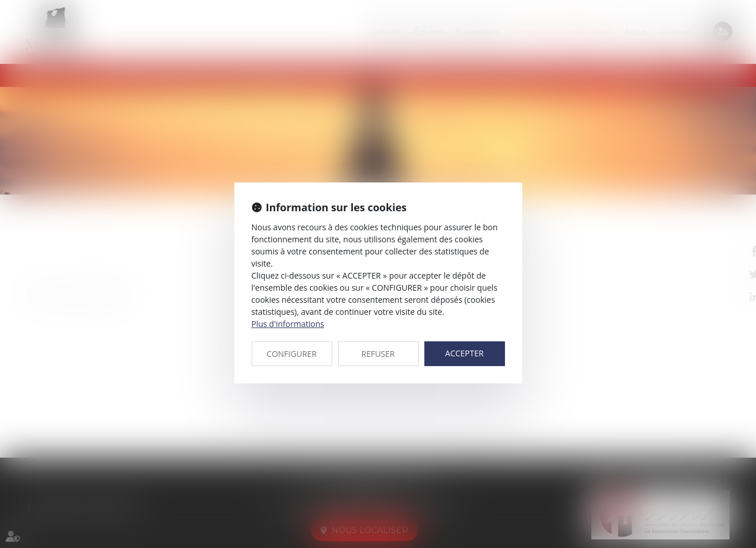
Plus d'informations (288, 324)
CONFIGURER (292, 354)
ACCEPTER (464, 353)
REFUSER (378, 354)
